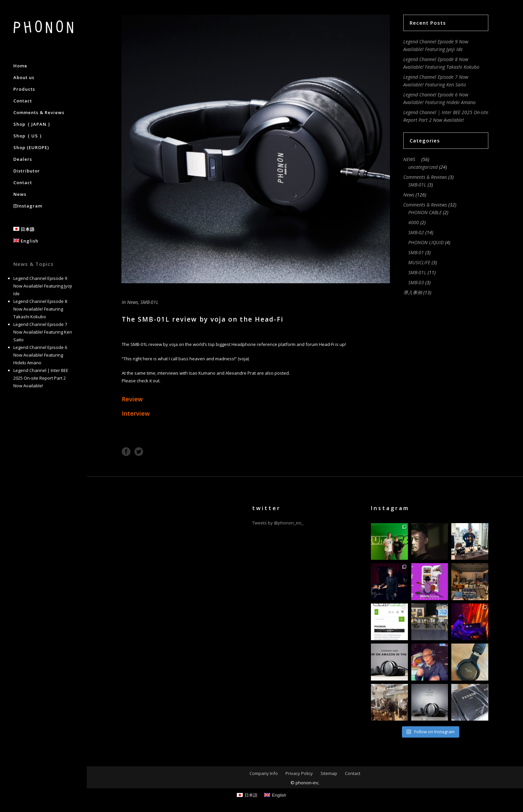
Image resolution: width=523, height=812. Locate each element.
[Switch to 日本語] (247, 795)
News (133, 302)
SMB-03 (416, 282)
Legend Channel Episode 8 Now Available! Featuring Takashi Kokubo (40, 309)
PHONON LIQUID (426, 242)
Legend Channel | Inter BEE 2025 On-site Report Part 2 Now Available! (41, 378)
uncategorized (423, 167)
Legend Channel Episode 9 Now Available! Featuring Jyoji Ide (43, 286)
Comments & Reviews (425, 177)
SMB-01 (416, 252)
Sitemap (329, 773)
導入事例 (413, 292)
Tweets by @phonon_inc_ (278, 523)
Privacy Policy (299, 773)
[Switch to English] (275, 795)
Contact (353, 773)
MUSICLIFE (419, 262)
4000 (414, 222)
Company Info (264, 773)
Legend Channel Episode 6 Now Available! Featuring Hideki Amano (40, 355)
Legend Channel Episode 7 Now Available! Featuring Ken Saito (43, 332)
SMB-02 (416, 232)
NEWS (412, 159)
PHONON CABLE (425, 212)
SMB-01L (149, 302)
